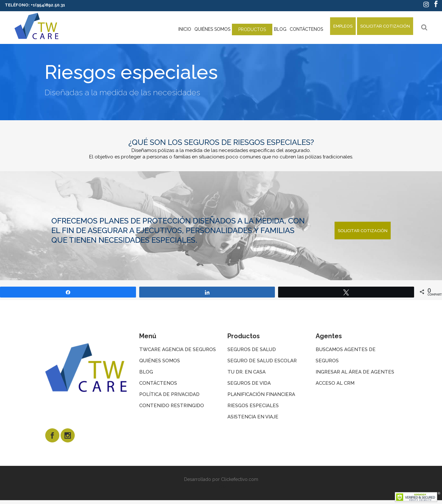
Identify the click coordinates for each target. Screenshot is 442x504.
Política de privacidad (169, 394)
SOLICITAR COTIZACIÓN (385, 26)
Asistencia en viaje (253, 417)
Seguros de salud (252, 349)
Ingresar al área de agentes (355, 372)
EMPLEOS (343, 26)
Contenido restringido (172, 406)
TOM (221, 487)
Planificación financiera (261, 394)
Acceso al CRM (335, 383)
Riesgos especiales (253, 406)
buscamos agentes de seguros (346, 355)
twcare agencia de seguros (178, 349)
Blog (146, 372)
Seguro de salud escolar (262, 361)
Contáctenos (158, 383)
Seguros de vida (249, 383)
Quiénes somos (160, 361)
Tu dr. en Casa (246, 372)
